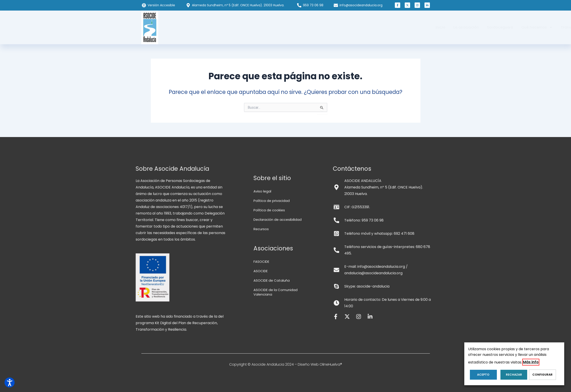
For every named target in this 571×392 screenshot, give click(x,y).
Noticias (403, 27)
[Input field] (322, 109)
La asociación (240, 27)
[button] (398, 7)
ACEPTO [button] (481, 376)
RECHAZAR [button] (510, 376)
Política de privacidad (273, 333)
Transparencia (348, 27)
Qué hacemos (311, 27)
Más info (531, 364)
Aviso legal (263, 324)
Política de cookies (270, 343)
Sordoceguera (274, 27)
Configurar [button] (539, 376)
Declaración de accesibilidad (279, 352)
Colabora (379, 27)
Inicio (215, 27)
